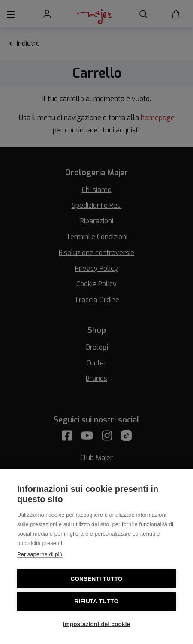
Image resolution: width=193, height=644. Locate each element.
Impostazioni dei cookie (97, 624)
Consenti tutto (96, 579)
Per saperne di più (40, 554)
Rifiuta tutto (97, 601)
